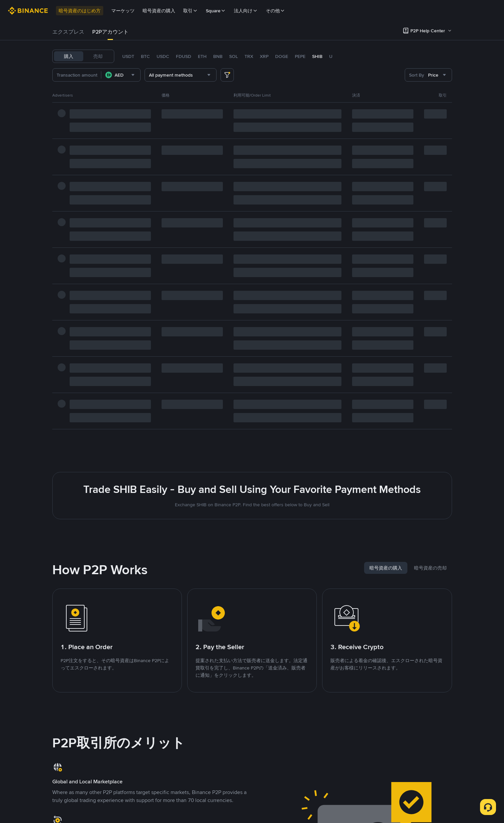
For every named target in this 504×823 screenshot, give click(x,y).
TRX (249, 56)
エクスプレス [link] (68, 32)
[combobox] (121, 75)
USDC (163, 56)
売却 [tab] (98, 56)
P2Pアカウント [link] (110, 32)
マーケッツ (123, 11)
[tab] (68, 32)
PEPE (300, 56)
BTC (145, 56)
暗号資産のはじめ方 (80, 11)
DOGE (282, 56)
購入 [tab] (69, 56)
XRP (264, 56)
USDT (128, 56)
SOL (234, 56)
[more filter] (227, 75)
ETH (202, 56)
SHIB (317, 56)
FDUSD (184, 56)
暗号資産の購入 (159, 11)
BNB (218, 56)
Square (216, 11)
